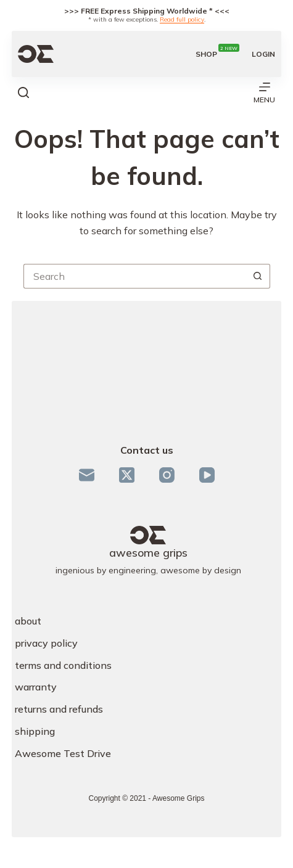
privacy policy (46, 643)
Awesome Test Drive (63, 753)
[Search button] (258, 276)
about (28, 621)
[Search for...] (134, 276)
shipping (35, 731)
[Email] (87, 475)
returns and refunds (59, 709)
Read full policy (182, 19)
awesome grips (148, 553)
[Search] (23, 92)
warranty (36, 687)
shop (217, 54)
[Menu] (264, 92)
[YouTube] (207, 475)
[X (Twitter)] (127, 475)
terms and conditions (63, 665)
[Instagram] (167, 475)
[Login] (263, 54)
